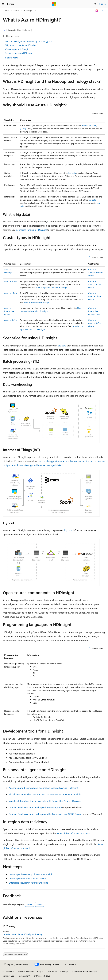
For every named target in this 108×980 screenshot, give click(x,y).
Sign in (103, 4)
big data (72, 173)
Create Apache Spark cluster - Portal (27, 878)
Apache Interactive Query (9, 311)
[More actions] (102, 11)
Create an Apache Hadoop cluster (96, 272)
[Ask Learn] (97, 11)
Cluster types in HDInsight (17, 49)
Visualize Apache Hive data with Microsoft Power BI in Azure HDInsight (45, 794)
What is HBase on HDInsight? (37, 302)
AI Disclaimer (8, 971)
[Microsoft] (54, 4)
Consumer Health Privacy (84, 971)
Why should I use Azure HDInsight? (21, 45)
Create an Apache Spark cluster (95, 284)
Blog (39, 971)
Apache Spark (11, 281)
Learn (6, 10)
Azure (16, 10)
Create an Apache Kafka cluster (94, 323)
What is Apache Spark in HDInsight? (52, 287)
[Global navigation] (3, 4)
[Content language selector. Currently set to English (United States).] (16, 965)
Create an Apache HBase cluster (95, 296)
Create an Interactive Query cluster (94, 311)
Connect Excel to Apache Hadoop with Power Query (35, 807)
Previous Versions (26, 971)
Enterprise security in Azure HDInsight (28, 883)
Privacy (64, 971)
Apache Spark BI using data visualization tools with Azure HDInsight (43, 788)
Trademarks (23, 976)
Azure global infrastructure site (72, 833)
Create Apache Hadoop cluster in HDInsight (31, 874)
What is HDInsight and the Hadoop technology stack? (30, 41)
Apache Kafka (10, 320)
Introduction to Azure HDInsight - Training (23, 934)
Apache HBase (11, 293)
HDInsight (28, 10)
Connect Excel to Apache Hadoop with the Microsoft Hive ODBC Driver (45, 814)
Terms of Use (8, 976)
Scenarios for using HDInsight (19, 53)
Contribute (52, 971)
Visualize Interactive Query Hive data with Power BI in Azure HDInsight (45, 801)
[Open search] (95, 4)
